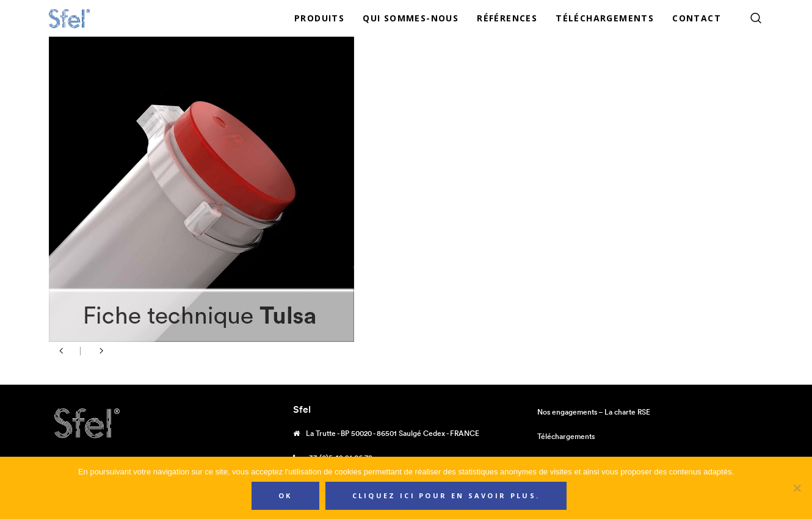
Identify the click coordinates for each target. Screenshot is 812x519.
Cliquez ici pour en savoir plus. (446, 495)
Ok (285, 495)
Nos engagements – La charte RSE (594, 412)
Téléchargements (566, 436)
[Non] (797, 488)
